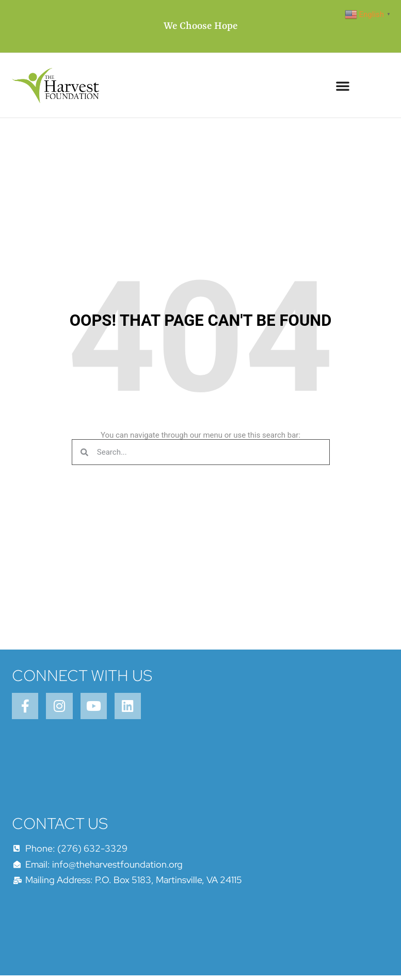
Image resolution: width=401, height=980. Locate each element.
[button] (343, 86)
